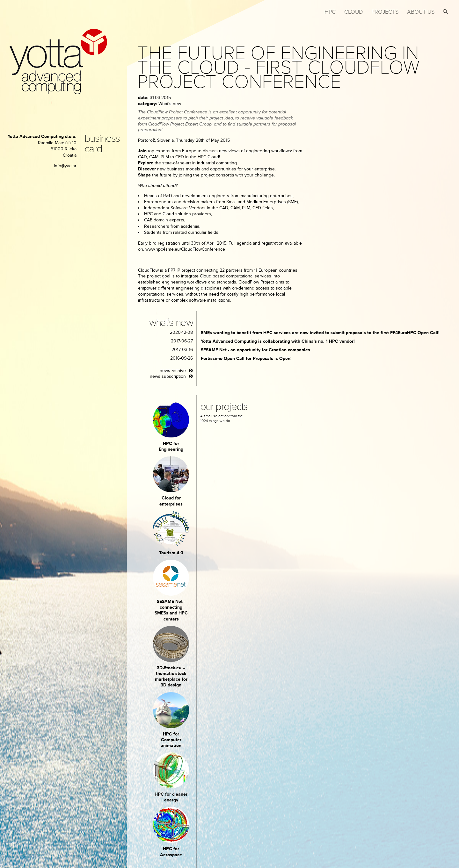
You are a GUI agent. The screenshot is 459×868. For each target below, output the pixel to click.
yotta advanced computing (58, 62)
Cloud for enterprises (171, 501)
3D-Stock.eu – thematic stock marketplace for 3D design (171, 677)
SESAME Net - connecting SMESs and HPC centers (171, 610)
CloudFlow (149, 270)
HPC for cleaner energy (171, 797)
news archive (173, 371)
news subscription (168, 376)
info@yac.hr (65, 166)
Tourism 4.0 (171, 553)
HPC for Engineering (171, 446)
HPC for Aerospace (171, 852)
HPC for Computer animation (171, 740)
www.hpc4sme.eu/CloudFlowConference (185, 249)
